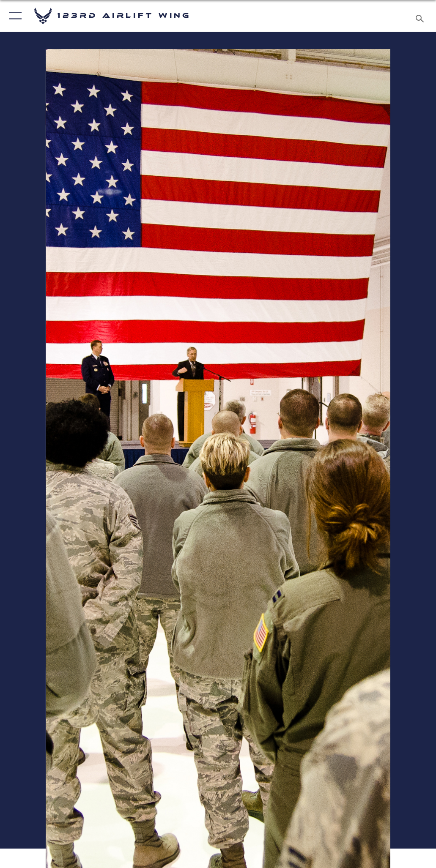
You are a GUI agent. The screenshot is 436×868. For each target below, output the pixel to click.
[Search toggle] (421, 16)
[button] (14, 16)
